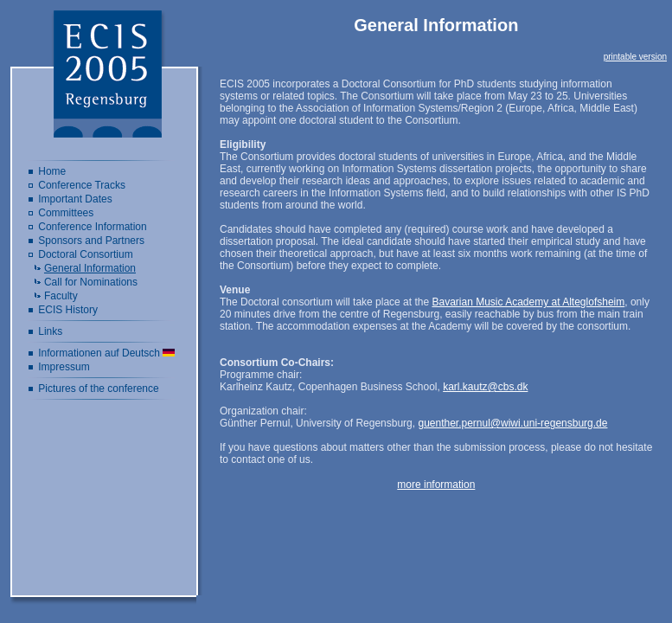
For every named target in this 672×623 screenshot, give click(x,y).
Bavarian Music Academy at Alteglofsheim (528, 302)
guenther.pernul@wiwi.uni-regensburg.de (512, 423)
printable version (635, 57)
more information (436, 485)
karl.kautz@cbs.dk (485, 387)
